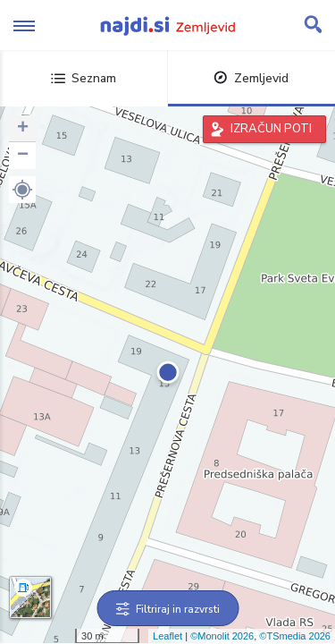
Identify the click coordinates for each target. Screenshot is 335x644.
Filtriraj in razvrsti (167, 609)
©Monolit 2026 (222, 636)
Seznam (84, 78)
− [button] (23, 156)
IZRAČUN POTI (271, 129)
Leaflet (167, 636)
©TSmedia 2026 (295, 636)
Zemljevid (251, 78)
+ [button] (23, 129)
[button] (22, 190)
